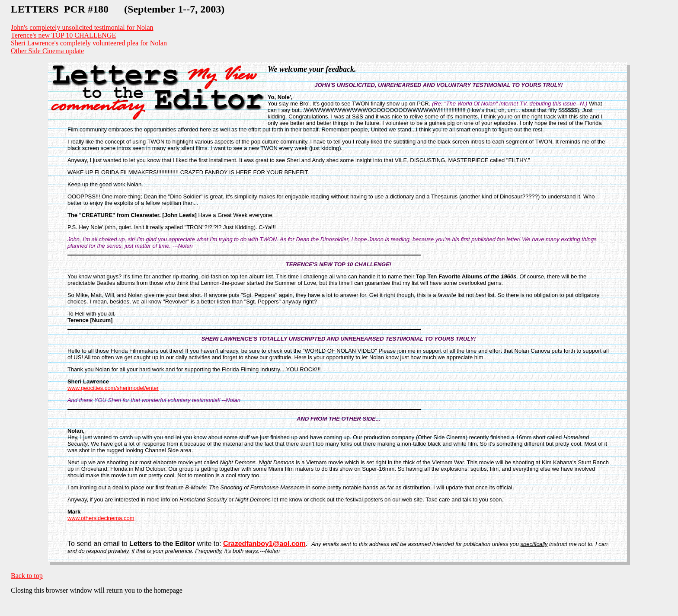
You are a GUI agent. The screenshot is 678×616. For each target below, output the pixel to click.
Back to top (27, 576)
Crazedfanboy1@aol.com (264, 544)
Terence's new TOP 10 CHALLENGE (63, 35)
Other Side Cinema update (47, 51)
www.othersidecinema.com (101, 518)
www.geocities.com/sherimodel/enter (113, 388)
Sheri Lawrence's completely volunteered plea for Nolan (89, 43)
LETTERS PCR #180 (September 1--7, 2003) (118, 9)
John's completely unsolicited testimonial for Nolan (82, 27)
